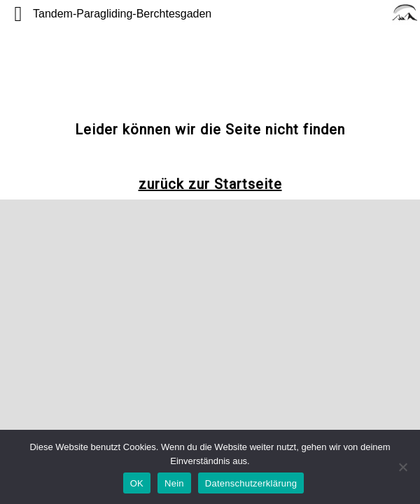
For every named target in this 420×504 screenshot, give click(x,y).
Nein (174, 483)
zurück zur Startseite (210, 184)
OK (137, 483)
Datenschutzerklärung (251, 483)
